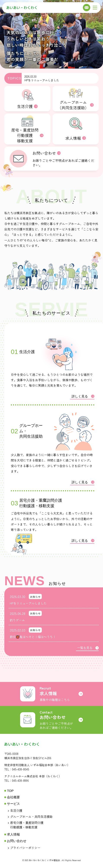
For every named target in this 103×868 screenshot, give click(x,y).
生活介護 (16, 810)
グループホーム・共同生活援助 (31, 817)
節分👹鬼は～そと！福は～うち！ (33, 637)
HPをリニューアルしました (42, 80)
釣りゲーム (17, 620)
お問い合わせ (17, 841)
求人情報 (13, 834)
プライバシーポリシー (25, 848)
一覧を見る (88, 648)
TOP (10, 791)
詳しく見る (83, 396)
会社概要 (13, 797)
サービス (13, 804)
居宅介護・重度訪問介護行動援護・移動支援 (27, 825)
